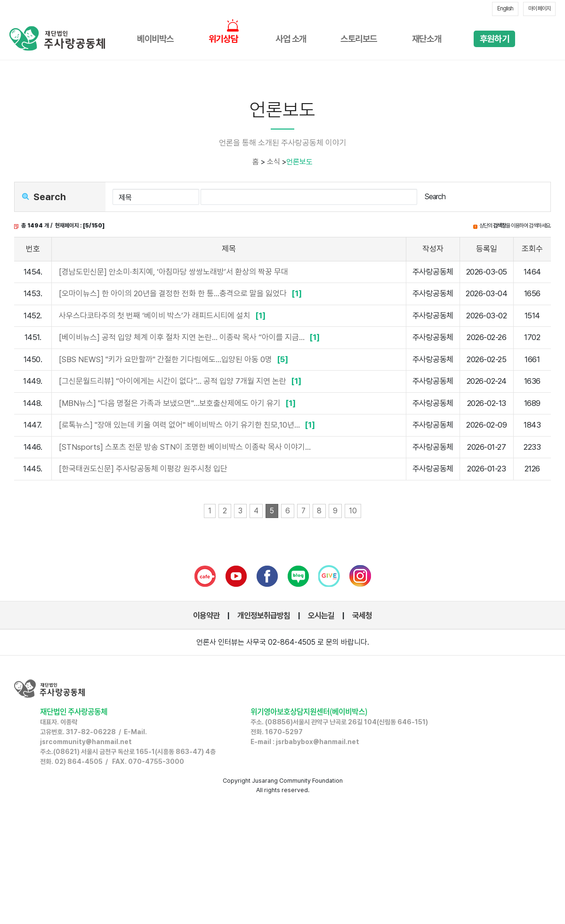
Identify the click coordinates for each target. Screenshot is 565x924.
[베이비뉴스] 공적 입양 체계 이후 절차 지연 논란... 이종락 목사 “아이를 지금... (190, 337)
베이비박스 (155, 39)
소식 (274, 162)
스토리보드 (359, 39)
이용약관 (206, 616)
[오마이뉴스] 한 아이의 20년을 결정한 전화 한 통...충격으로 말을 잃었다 (182, 293)
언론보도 (299, 162)
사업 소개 (291, 39)
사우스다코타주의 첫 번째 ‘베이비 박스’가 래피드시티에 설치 (163, 316)
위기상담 (223, 39)
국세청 (362, 616)
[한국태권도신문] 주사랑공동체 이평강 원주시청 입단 (143, 469)
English (505, 8)
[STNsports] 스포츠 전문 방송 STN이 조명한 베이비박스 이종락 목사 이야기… (185, 447)
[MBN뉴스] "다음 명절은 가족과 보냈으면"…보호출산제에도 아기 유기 (178, 403)
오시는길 (321, 616)
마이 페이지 (539, 8)
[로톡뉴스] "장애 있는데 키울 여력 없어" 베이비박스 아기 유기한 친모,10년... (188, 425)
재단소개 (427, 39)
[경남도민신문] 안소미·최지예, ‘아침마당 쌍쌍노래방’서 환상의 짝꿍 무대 (174, 272)
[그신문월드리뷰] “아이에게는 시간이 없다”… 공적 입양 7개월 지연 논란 (181, 381)
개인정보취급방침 (264, 616)
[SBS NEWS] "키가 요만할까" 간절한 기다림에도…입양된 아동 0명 (175, 359)
